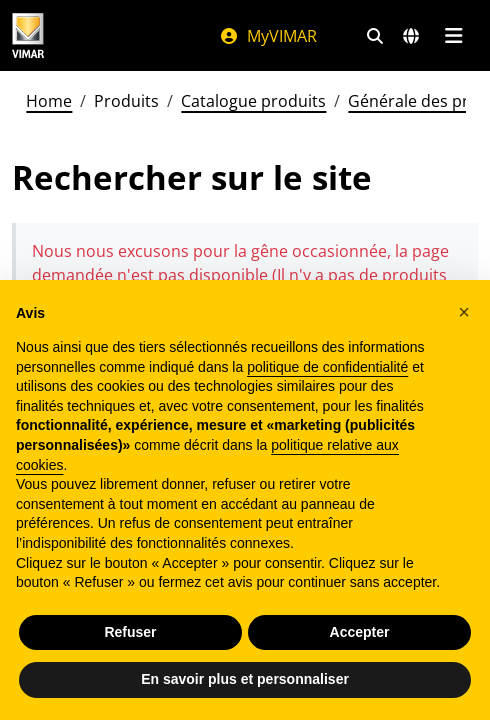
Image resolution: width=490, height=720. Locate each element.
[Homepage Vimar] (28, 35)
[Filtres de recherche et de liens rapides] (375, 36)
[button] (464, 312)
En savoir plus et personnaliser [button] (245, 679)
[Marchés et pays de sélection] (411, 36)
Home (49, 101)
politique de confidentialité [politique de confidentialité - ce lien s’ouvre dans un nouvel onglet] (327, 367)
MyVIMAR (268, 36)
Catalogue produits (253, 101)
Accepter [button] (360, 632)
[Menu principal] (453, 36)
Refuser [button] (130, 632)
